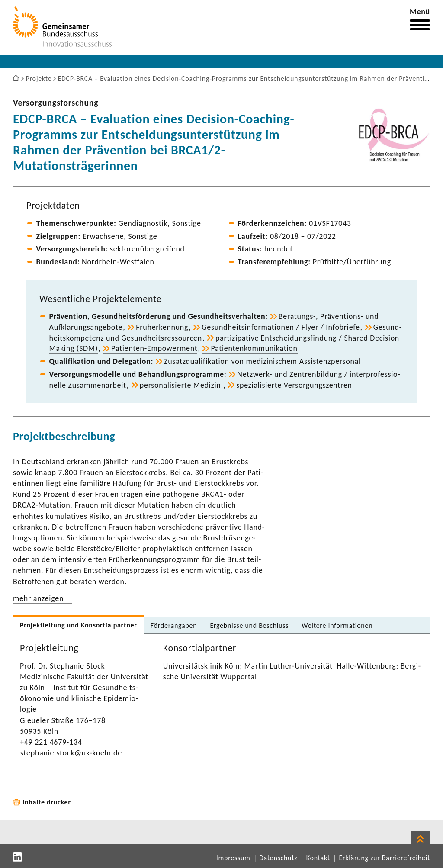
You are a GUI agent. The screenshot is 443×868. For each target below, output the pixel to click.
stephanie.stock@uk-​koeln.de (71, 753)
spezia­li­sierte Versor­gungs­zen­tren (294, 385)
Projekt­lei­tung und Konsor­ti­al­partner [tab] (79, 625)
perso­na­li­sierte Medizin (181, 385)
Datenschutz (278, 858)
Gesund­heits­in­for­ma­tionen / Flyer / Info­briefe (281, 327)
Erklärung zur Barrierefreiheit (384, 858)
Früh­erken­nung (162, 327)
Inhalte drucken (47, 802)
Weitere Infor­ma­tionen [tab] (337, 625)
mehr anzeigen (38, 598)
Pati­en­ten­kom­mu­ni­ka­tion (254, 348)
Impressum (233, 858)
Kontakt (318, 858)
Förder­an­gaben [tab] (174, 625)
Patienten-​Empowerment (154, 348)
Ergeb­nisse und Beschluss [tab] (249, 625)
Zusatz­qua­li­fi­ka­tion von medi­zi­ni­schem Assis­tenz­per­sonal (262, 361)
